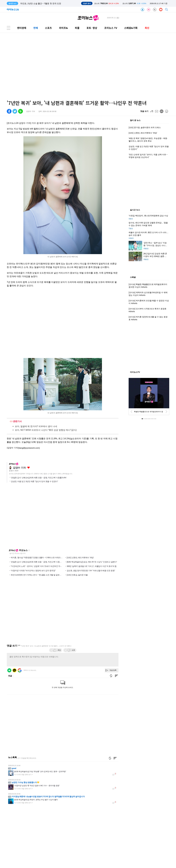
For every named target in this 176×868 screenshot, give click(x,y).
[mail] (157, 111)
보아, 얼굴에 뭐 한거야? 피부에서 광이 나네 (36, 426)
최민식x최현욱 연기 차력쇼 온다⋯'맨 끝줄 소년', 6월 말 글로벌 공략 (38, 575)
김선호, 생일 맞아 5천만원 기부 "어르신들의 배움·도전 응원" (91, 571)
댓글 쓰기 (144, 111)
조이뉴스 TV (111, 28)
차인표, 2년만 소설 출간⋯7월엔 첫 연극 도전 (41, 3)
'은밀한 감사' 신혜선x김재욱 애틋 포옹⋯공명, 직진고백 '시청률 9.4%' (39, 478)
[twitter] (15, 111)
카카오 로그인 (14, 670)
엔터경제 (22, 28)
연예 (36, 28)
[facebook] (9, 111)
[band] (21, 111)
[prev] (131, 412)
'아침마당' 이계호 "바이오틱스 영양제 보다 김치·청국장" (33, 571)
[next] (166, 412)
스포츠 (48, 28)
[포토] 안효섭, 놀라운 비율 (77, 575)
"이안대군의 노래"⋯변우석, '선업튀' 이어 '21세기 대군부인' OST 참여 (39, 566)
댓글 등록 (113, 670)
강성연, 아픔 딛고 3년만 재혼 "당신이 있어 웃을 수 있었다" (34, 481)
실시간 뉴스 (135, 210)
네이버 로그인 (9, 670)
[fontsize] (152, 111)
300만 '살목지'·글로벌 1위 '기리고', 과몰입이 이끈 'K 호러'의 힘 (92, 566)
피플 (77, 28)
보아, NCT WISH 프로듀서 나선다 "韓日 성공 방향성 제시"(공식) (46, 430)
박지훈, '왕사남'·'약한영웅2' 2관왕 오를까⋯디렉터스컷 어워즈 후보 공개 (40, 558)
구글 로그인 (20, 670)
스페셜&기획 (131, 28)
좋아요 (28, 468)
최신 (147, 28)
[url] (162, 111)
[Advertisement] (32, 67)
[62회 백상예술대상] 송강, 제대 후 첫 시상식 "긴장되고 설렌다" (92, 562)
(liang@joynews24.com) (29, 448)
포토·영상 (92, 28)
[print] (167, 111)
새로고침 (29, 550)
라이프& (63, 28)
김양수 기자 (19, 468)
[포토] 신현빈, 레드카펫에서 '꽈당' (80, 558)
